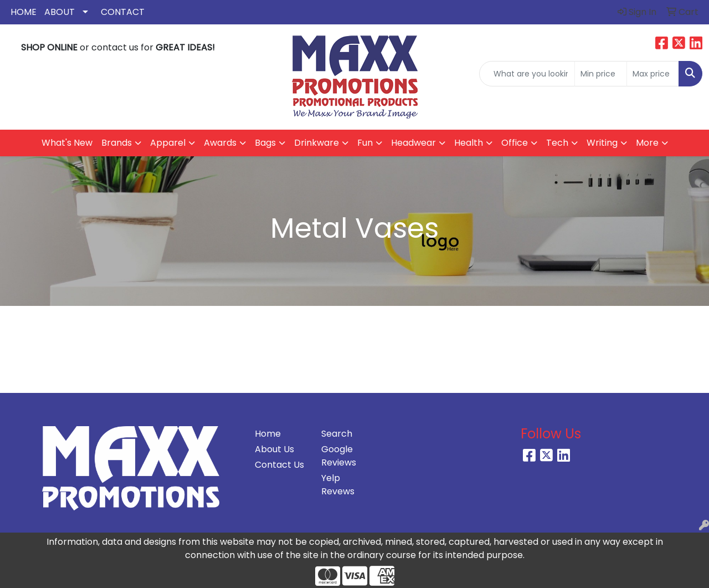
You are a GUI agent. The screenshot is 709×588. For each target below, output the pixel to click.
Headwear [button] (413, 143)
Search (337, 434)
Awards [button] (220, 143)
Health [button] (469, 143)
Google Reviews (339, 456)
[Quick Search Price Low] (601, 74)
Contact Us (279, 465)
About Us (274, 449)
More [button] (647, 143)
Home (24, 12)
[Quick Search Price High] (653, 74)
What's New (67, 143)
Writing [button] (602, 143)
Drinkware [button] (317, 143)
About (60, 12)
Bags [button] (265, 143)
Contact (123, 12)
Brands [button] (117, 143)
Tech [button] (557, 143)
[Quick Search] (527, 74)
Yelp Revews (338, 485)
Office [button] (515, 143)
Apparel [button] (168, 143)
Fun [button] (365, 143)
